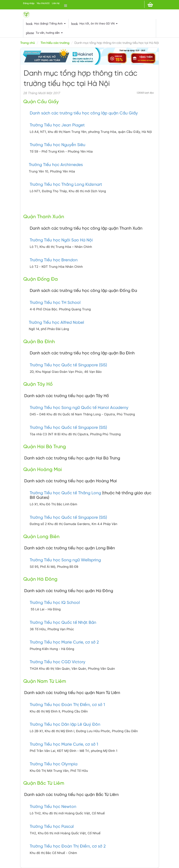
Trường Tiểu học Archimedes (56, 165)
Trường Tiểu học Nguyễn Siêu (58, 145)
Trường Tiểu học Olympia (54, 764)
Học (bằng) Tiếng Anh (46, 24)
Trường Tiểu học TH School (55, 303)
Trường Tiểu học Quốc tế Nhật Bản (63, 623)
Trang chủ (28, 43)
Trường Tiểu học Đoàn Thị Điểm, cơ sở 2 (68, 846)
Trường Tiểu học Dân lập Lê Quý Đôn (65, 725)
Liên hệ (56, 3)
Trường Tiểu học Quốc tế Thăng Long (65, 493)
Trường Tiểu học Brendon (54, 260)
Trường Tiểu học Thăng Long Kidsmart (66, 185)
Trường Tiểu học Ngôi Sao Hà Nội (61, 240)
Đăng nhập (29, 3)
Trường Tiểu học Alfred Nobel (56, 323)
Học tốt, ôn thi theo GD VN (94, 24)
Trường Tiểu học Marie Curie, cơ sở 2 (64, 642)
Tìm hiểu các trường (55, 43)
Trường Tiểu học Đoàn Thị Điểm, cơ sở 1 (67, 705)
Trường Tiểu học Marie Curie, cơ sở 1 (64, 745)
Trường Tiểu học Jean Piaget (57, 125)
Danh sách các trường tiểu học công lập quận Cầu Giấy (84, 113)
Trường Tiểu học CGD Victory (58, 662)
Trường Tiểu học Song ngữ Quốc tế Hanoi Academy (79, 408)
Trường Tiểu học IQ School (55, 603)
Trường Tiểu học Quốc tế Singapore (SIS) (68, 365)
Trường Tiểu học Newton (53, 807)
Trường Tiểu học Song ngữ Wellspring (65, 560)
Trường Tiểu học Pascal (52, 827)
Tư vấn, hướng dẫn (44, 33)
